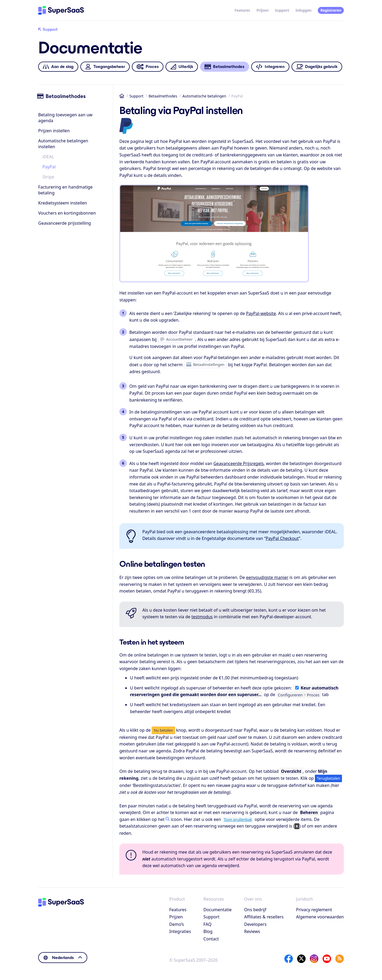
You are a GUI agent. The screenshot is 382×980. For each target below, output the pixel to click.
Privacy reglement (314, 910)
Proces (147, 67)
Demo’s (177, 924)
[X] (301, 959)
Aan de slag (58, 67)
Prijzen (263, 10)
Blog (208, 931)
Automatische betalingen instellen (63, 144)
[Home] (61, 10)
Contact (211, 939)
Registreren (331, 10)
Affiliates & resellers (264, 917)
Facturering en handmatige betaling (65, 190)
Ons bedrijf (255, 910)
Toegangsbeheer (105, 67)
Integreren (270, 67)
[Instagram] (314, 959)
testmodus (202, 617)
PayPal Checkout (282, 538)
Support (282, 10)
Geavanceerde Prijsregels (238, 463)
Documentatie (218, 910)
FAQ (207, 924)
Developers (255, 924)
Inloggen (303, 10)
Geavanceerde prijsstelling (65, 223)
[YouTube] (327, 959)
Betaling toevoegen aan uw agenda (65, 118)
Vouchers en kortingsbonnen (67, 213)
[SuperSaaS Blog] (340, 959)
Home (122, 96)
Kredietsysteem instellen (63, 203)
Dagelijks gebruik (317, 67)
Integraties (180, 931)
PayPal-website (261, 313)
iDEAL (48, 157)
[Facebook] (289, 959)
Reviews (252, 931)
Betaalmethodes (163, 96)
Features (242, 10)
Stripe (48, 177)
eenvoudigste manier (267, 577)
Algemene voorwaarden (320, 917)
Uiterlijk (182, 67)
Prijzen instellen (54, 131)
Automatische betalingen (204, 96)
